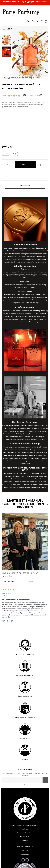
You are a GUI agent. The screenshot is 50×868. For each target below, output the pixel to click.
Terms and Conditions (25, 833)
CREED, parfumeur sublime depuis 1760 (21, 78)
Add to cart (26, 165)
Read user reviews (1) (33, 95)
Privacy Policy (25, 837)
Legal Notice (25, 829)
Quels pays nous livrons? (25, 847)
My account (25, 854)
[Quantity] (7, 165)
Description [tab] (25, 186)
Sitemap (25, 841)
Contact (25, 850)
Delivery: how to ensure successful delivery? (25, 825)
